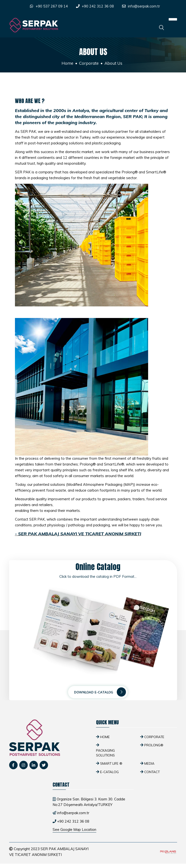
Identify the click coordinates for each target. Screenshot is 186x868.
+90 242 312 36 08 (98, 6)
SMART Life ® (111, 763)
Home (67, 63)
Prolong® (154, 745)
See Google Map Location (74, 829)
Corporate (89, 63)
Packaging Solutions (105, 753)
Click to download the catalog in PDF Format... (98, 576)
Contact (152, 772)
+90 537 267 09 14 (52, 6)
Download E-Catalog (100, 692)
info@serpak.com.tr (144, 6)
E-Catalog (109, 772)
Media (149, 763)
